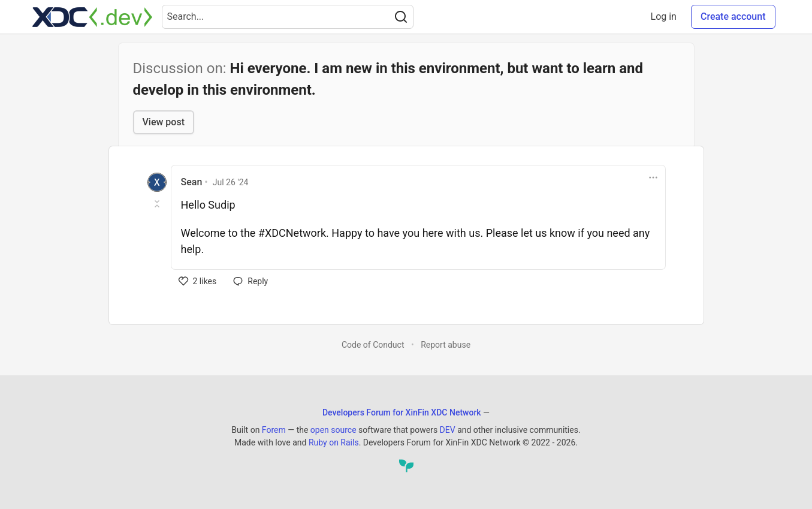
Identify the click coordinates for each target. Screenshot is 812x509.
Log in (664, 16)
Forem (274, 430)
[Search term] (288, 17)
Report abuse (446, 345)
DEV (448, 430)
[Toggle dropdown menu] (653, 177)
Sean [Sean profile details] (192, 182)
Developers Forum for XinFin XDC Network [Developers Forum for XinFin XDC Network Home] (402, 412)
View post (164, 122)
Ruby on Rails (334, 442)
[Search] (401, 17)
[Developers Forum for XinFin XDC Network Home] (92, 17)
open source (333, 430)
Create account (733, 16)
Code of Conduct (373, 345)
